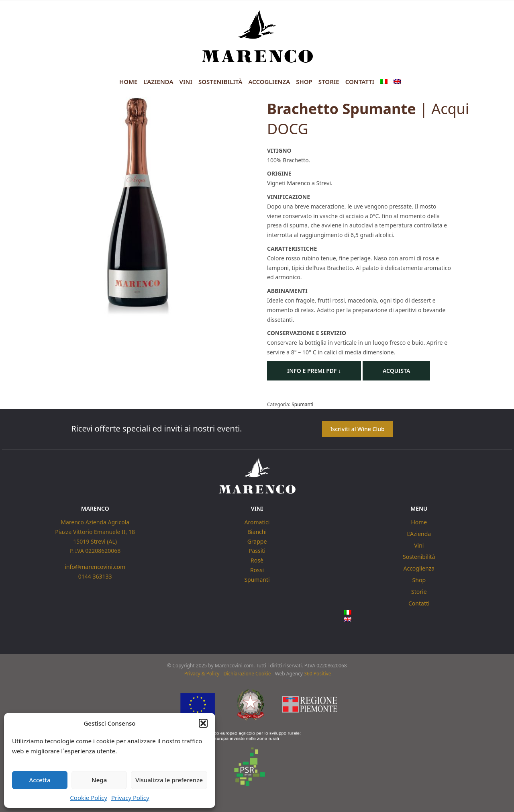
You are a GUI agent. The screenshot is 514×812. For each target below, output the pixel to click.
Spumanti (302, 404)
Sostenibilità (220, 82)
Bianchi (257, 532)
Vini (186, 82)
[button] (203, 723)
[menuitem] (384, 82)
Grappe (257, 541)
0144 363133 (95, 576)
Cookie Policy (89, 798)
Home (128, 82)
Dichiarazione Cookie (247, 674)
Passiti (257, 551)
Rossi (257, 570)
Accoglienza (269, 82)
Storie (329, 82)
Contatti (360, 82)
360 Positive (317, 674)
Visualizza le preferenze (169, 780)
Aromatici (257, 522)
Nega (99, 780)
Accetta (40, 780)
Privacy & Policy (202, 674)
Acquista (397, 371)
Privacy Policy (130, 798)
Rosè (257, 560)
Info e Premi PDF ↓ (314, 371)
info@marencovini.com (95, 567)
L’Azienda (158, 82)
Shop (304, 82)
